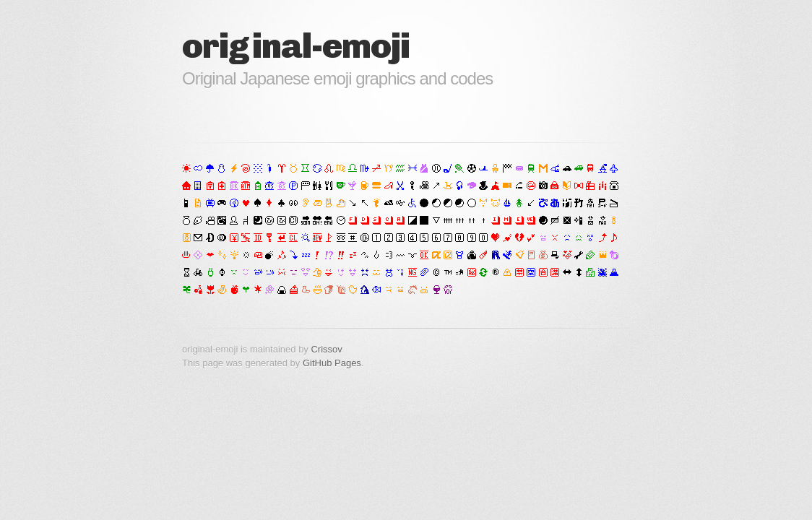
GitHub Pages (332, 363)
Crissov (326, 349)
